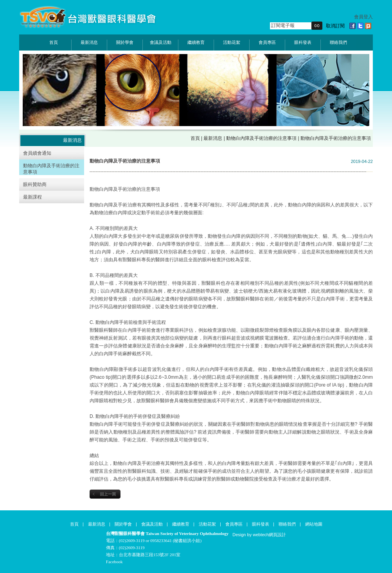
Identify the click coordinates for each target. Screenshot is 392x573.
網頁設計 (277, 535)
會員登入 (363, 17)
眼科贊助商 (35, 184)
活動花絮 (232, 42)
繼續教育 (196, 42)
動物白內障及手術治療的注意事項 (261, 138)
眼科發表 (303, 42)
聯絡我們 (338, 42)
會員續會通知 (37, 153)
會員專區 (267, 42)
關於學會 (125, 42)
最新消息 (89, 42)
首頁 (54, 42)
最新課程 (32, 197)
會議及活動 (161, 42)
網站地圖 (314, 524)
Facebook (114, 562)
